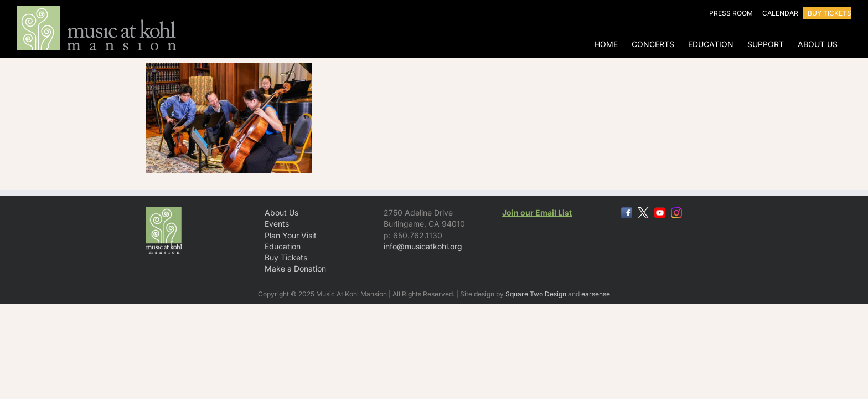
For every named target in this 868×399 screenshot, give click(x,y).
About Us (281, 213)
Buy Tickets (286, 257)
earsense (596, 294)
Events (277, 224)
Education (283, 246)
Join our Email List (537, 213)
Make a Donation (295, 268)
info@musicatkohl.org (423, 246)
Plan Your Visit (291, 235)
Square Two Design (536, 294)
